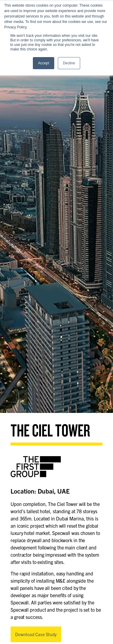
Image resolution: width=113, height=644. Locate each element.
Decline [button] (69, 63)
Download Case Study (36, 634)
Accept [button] (44, 63)
